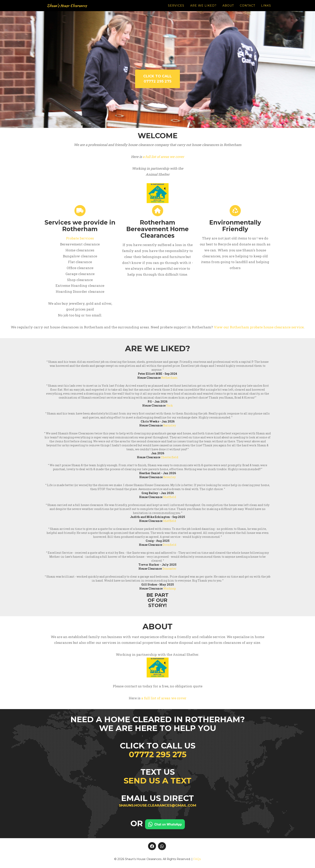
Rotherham (169, 378)
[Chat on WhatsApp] (165, 823)
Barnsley (170, 425)
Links (266, 10)
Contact (247, 10)
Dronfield (170, 545)
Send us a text (157, 781)
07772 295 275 (158, 754)
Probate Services (80, 238)
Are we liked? (203, 10)
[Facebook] (152, 846)
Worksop (170, 588)
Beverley (169, 477)
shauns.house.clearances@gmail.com (157, 805)
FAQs (197, 859)
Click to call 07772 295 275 (157, 79)
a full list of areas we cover (163, 157)
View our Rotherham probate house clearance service (259, 327)
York (170, 405)
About (228, 10)
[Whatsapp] (162, 846)
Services (176, 10)
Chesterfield (170, 457)
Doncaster (169, 569)
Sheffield (170, 497)
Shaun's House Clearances (73, 10)
